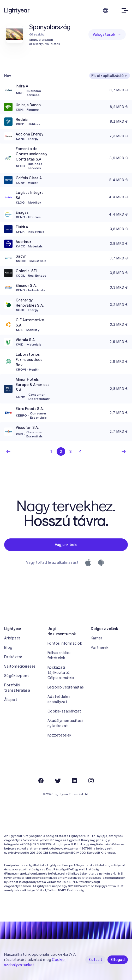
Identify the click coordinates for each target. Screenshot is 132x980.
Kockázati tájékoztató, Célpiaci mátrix (61, 673)
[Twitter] (58, 781)
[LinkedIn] (74, 781)
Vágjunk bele (66, 545)
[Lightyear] (17, 10)
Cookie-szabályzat (64, 711)
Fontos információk (65, 643)
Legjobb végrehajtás (66, 687)
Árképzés (12, 638)
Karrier (97, 638)
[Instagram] (91, 781)
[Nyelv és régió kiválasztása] (106, 10)
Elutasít (95, 960)
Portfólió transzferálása (17, 688)
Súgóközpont (17, 676)
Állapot (11, 700)
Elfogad (118, 960)
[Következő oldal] (124, 452)
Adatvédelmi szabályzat (59, 699)
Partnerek (100, 648)
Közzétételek (59, 735)
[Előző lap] (8, 452)
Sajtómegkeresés (20, 666)
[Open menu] (124, 10)
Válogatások (107, 34)
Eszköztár (13, 657)
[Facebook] (41, 781)
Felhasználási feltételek (59, 655)
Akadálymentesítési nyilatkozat (65, 723)
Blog (8, 648)
